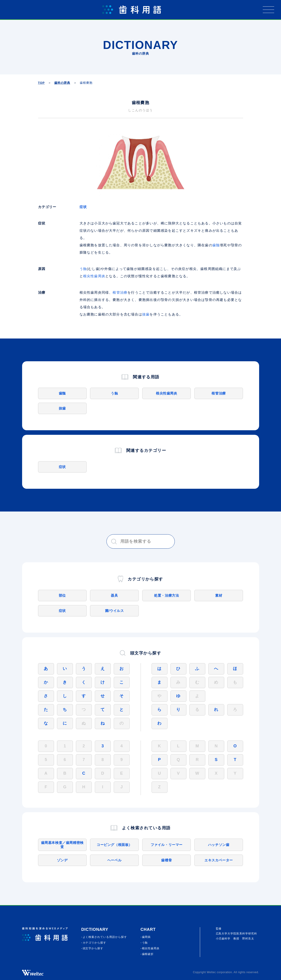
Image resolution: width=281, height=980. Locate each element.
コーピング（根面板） (114, 845)
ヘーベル (114, 860)
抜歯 (146, 314)
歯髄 (216, 245)
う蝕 (83, 269)
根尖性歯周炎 (94, 276)
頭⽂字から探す (93, 948)
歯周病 (146, 937)
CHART (148, 929)
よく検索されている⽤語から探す (105, 937)
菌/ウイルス (115, 611)
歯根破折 (148, 954)
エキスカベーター (219, 860)
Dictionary (95, 929)
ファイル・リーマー (167, 845)
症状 (83, 207)
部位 (62, 595)
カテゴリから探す (95, 943)
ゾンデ (62, 860)
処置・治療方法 (166, 595)
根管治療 (120, 292)
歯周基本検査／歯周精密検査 (62, 845)
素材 (219, 595)
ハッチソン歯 (219, 845)
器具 (114, 595)
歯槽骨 (166, 860)
